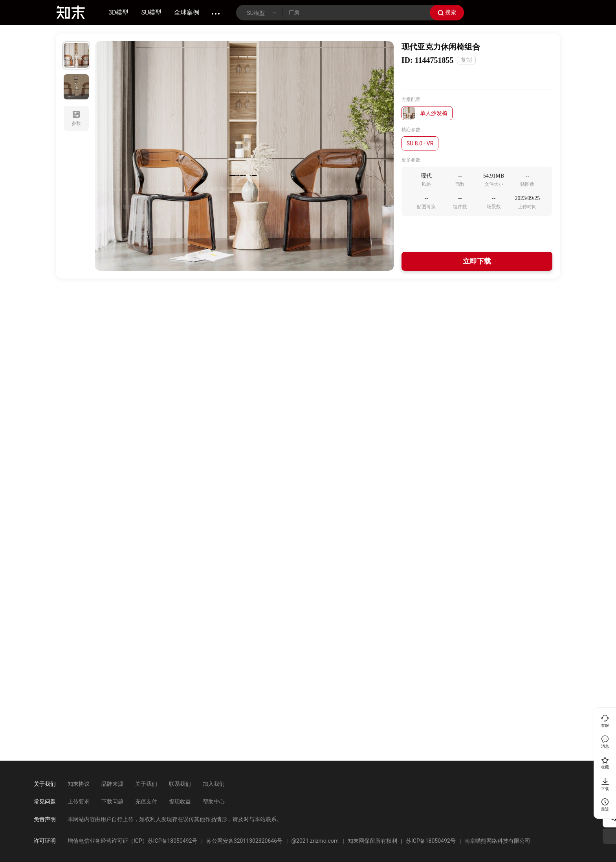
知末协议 (79, 784)
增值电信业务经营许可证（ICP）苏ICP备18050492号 (132, 841)
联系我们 (180, 784)
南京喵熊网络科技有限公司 (497, 841)
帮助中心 (214, 801)
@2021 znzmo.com (315, 841)
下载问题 (112, 801)
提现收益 (180, 801)
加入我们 (214, 784)
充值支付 (146, 801)
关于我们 (146, 784)
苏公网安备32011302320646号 (244, 841)
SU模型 (152, 13)
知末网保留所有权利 (372, 841)
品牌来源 (112, 784)
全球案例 (187, 13)
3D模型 (119, 13)
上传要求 (79, 801)
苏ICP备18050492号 (431, 841)
